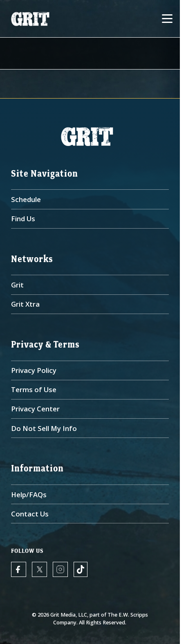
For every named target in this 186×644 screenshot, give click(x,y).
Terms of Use (34, 389)
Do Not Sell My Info (44, 428)
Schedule (26, 199)
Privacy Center (35, 409)
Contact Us (30, 514)
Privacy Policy (34, 370)
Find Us (23, 219)
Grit (17, 285)
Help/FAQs (29, 495)
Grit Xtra (25, 304)
